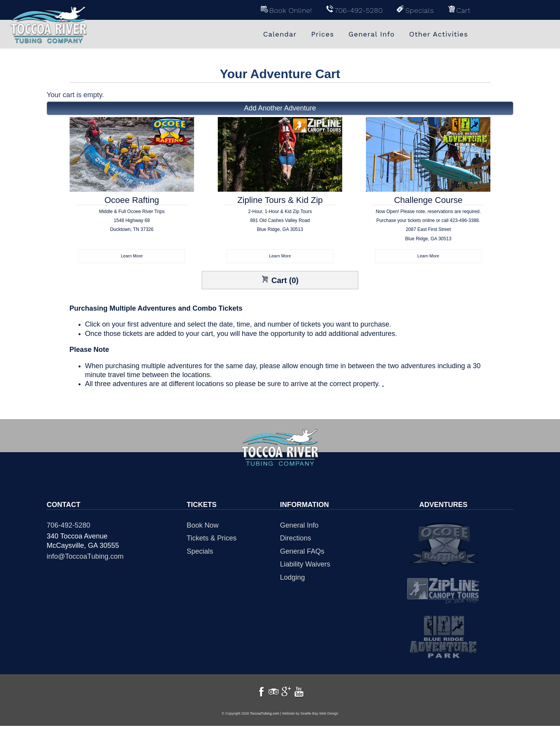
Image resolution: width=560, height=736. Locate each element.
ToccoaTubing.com (265, 724)
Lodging (292, 578)
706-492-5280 (68, 526)
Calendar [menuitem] (280, 34)
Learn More (132, 256)
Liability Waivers (305, 565)
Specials (200, 552)
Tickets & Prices (212, 539)
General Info (299, 526)
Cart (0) (280, 281)
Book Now (203, 526)
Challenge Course (428, 223)
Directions (296, 539)
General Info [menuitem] (372, 34)
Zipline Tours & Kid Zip (280, 223)
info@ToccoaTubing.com (85, 557)
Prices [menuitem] (323, 34)
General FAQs (302, 552)
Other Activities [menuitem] (438, 34)
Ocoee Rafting (132, 223)
